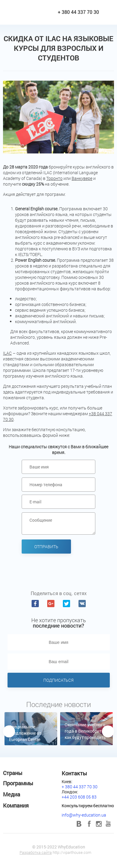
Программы (18, 783)
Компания (16, 805)
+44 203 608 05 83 (79, 797)
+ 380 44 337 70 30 (78, 12)
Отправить (46, 547)
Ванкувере (82, 178)
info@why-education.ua (84, 815)
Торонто (54, 178)
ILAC (7, 353)
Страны (13, 773)
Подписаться (58, 680)
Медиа (12, 794)
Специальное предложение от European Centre (25, 733)
